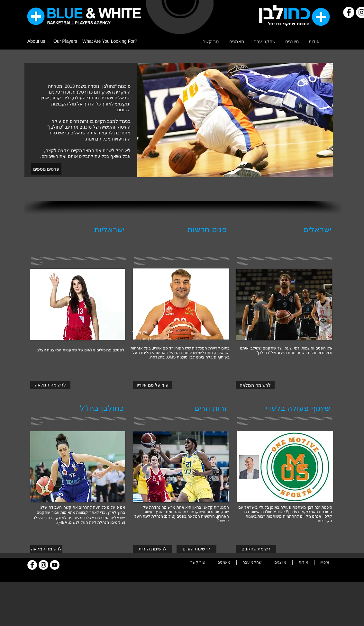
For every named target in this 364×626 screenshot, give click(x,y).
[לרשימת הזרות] (153, 549)
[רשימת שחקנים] (256, 549)
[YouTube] (55, 565)
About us (36, 41)
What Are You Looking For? (110, 41)
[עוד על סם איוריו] (153, 385)
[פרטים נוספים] (46, 169)
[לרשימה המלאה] (50, 385)
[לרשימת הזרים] (196, 549)
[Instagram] (43, 565)
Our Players (65, 41)
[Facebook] (349, 12)
